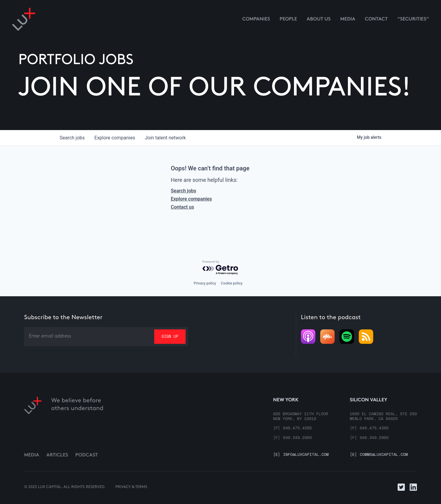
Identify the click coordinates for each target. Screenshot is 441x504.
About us (319, 19)
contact (376, 19)
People (288, 19)
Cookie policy (232, 283)
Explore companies (191, 199)
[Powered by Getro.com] (220, 268)
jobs (72, 138)
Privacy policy (205, 283)
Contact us (182, 207)
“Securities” (413, 19)
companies (115, 138)
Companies (256, 19)
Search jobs (183, 191)
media (348, 19)
